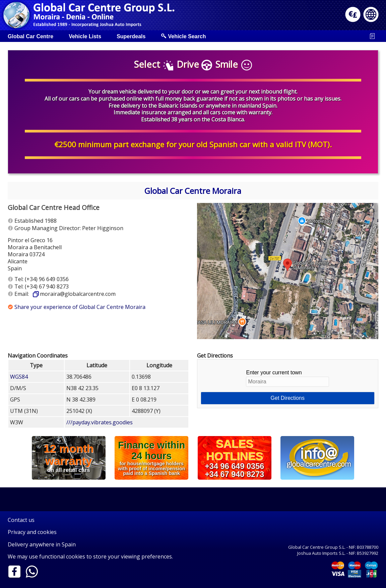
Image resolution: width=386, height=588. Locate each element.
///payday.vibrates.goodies (100, 422)
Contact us (21, 520)
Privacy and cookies (32, 532)
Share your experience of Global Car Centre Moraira (80, 307)
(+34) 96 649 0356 (47, 279)
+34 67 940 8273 (234, 474)
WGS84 (19, 377)
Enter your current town (287, 378)
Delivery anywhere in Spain (42, 544)
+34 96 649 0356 (234, 466)
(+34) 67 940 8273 (47, 286)
